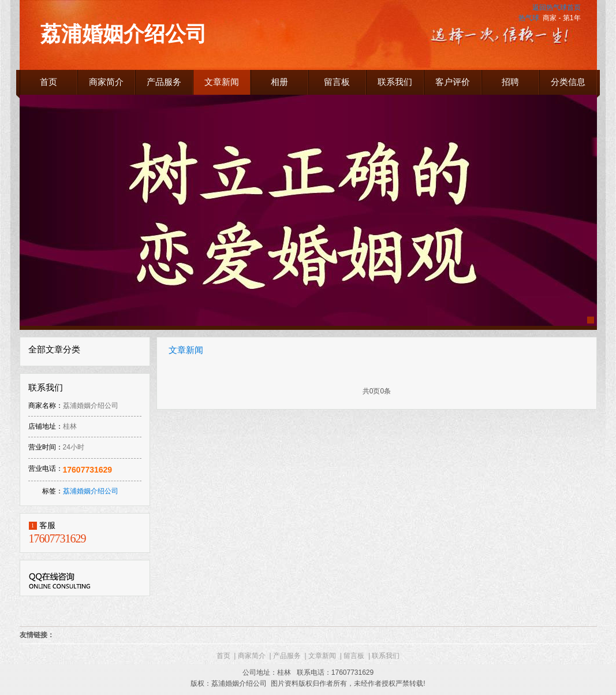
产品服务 (290, 656)
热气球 (529, 18)
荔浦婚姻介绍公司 (91, 491)
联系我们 (386, 656)
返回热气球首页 (557, 8)
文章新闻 (186, 350)
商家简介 (255, 656)
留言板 (357, 656)
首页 (226, 656)
